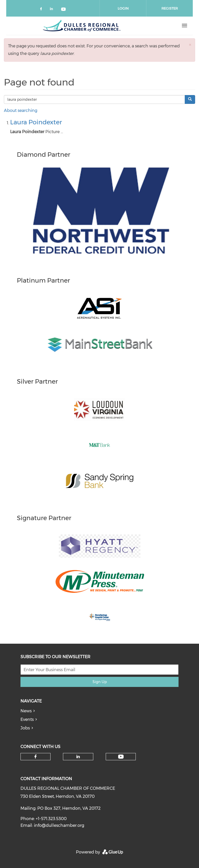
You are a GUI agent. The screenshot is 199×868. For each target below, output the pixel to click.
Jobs (25, 728)
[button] (190, 45)
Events (27, 719)
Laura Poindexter (36, 122)
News (26, 711)
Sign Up (100, 682)
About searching (21, 110)
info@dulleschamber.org (59, 825)
